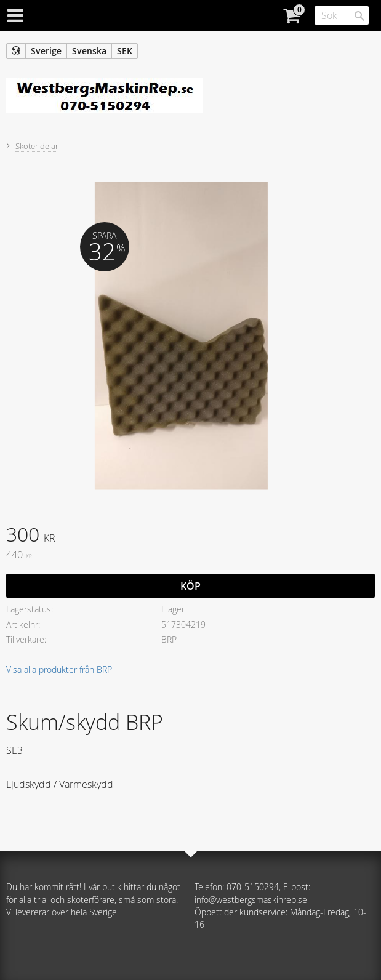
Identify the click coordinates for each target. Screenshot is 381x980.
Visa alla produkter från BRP (59, 669)
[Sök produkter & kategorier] (342, 15)
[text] (190, 536)
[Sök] (359, 16)
